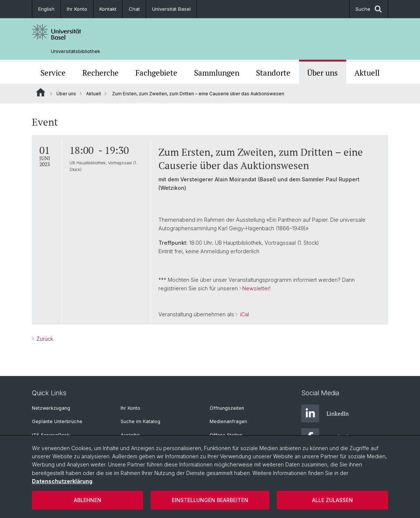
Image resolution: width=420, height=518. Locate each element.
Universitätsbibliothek (76, 51)
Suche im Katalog (140, 421)
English (46, 9)
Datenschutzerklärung (62, 481)
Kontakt (108, 9)
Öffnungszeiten (227, 408)
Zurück (44, 339)
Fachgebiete (156, 73)
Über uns (322, 73)
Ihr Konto (77, 9)
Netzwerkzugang (51, 408)
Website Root (41, 92)
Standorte (273, 73)
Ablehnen (88, 500)
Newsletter (256, 288)
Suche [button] (369, 9)
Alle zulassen (332, 500)
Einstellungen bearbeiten (210, 500)
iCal (244, 314)
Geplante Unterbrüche (57, 421)
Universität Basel (171, 9)
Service (53, 73)
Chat (134, 9)
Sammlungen (217, 73)
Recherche (101, 73)
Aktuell (367, 73)
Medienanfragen (228, 421)
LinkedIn (325, 413)
